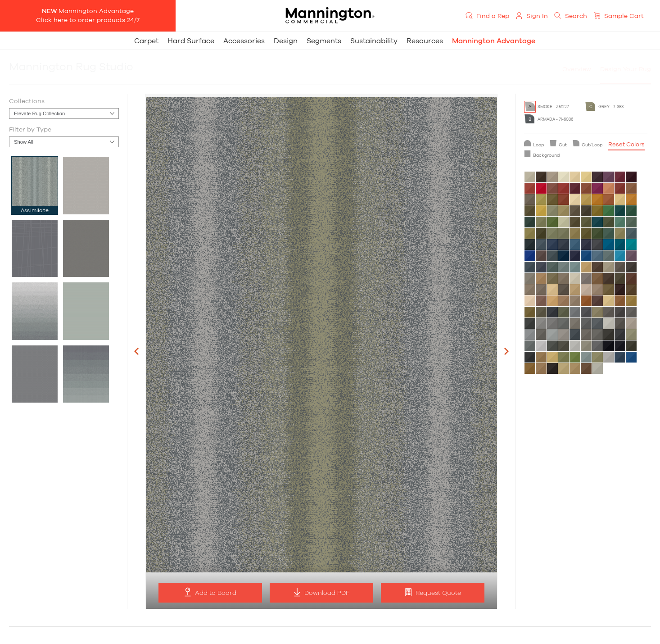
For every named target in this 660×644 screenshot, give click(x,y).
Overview (577, 69)
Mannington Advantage (494, 41)
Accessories (244, 41)
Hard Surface (191, 41)
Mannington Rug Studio (71, 67)
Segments (324, 41)
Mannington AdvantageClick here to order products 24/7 (88, 16)
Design (286, 41)
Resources (425, 41)
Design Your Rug (626, 69)
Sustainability (374, 41)
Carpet (146, 41)
